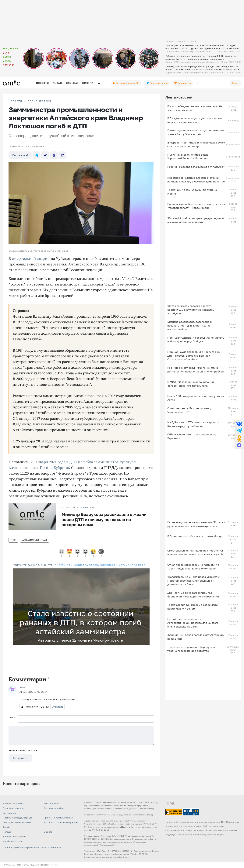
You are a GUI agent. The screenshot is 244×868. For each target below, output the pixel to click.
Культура (88, 507)
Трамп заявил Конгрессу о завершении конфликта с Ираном (193, 607)
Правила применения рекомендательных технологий (33, 847)
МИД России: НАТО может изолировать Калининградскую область (193, 424)
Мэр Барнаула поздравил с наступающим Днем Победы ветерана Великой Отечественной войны (195, 356)
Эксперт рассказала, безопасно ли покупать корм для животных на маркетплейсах (190, 325)
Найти (236, 83)
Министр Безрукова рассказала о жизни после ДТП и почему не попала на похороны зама (104, 519)
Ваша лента (182, 83)
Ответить (57, 707)
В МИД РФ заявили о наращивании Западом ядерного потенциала (191, 384)
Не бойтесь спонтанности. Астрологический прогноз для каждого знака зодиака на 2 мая (193, 623)
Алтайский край (35, 540)
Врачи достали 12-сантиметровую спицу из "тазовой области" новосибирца (196, 206)
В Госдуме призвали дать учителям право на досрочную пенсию (195, 120)
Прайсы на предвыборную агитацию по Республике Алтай (17, 822)
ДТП (13, 540)
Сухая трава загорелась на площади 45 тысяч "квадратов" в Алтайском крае (193, 567)
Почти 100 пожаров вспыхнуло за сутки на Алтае (196, 398)
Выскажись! (20, 155)
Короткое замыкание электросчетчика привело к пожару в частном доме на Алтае (196, 180)
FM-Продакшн (51, 803)
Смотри (88, 83)
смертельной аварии (31, 259)
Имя (13, 717)
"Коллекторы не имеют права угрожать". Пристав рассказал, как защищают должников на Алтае (194, 581)
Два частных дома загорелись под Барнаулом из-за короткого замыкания (193, 595)
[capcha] (40, 750)
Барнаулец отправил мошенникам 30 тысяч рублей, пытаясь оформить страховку (196, 524)
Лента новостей (179, 97)
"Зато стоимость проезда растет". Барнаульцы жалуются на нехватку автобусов (191, 310)
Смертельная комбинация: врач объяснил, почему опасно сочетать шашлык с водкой (195, 552)
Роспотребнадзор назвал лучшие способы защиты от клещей (195, 108)
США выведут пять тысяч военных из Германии (192, 436)
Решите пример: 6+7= (23, 750)
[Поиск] (213, 83)
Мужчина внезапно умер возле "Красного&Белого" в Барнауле (188, 156)
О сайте (48, 832)
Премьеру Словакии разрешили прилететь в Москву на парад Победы (196, 339)
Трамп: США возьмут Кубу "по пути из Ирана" (192, 192)
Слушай (72, 83)
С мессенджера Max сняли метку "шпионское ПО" (189, 410)
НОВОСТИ (15, 101)
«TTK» (54, 865)
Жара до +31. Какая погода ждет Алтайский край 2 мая (196, 637)
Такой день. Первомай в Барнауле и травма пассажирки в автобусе (191, 649)
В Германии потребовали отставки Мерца (195, 536)
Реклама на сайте (54, 808)
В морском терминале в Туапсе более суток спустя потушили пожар (196, 144)
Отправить (20, 758)
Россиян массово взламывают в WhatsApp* (196, 167)
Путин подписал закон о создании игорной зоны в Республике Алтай (196, 132)
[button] (146, 572)
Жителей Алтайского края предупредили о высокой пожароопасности (196, 220)
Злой (22, 688)
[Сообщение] (81, 735)
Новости (42, 83)
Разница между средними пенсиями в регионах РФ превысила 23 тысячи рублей (196, 370)
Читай (57, 83)
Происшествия (40, 101)
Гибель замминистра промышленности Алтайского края (100, 565)
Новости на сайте (13, 803)
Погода (7, 832)
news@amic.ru (123, 827)
